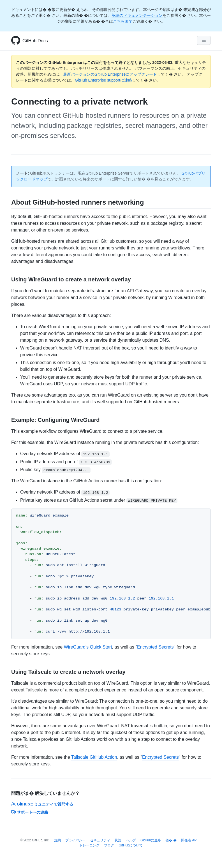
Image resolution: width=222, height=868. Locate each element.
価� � (171, 840)
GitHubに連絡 (151, 840)
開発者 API (189, 840)
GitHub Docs (35, 41)
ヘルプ (131, 840)
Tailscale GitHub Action (94, 757)
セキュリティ (100, 840)
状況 (118, 840)
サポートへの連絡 (30, 812)
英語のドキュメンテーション (137, 15)
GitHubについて (130, 845)
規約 (57, 840)
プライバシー (75, 840)
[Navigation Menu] (204, 40)
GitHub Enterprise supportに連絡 (103, 80)
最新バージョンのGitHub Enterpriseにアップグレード (110, 74)
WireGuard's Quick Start (88, 647)
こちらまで (123, 21)
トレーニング (89, 845)
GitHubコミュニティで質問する (42, 804)
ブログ (109, 845)
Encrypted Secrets (155, 647)
